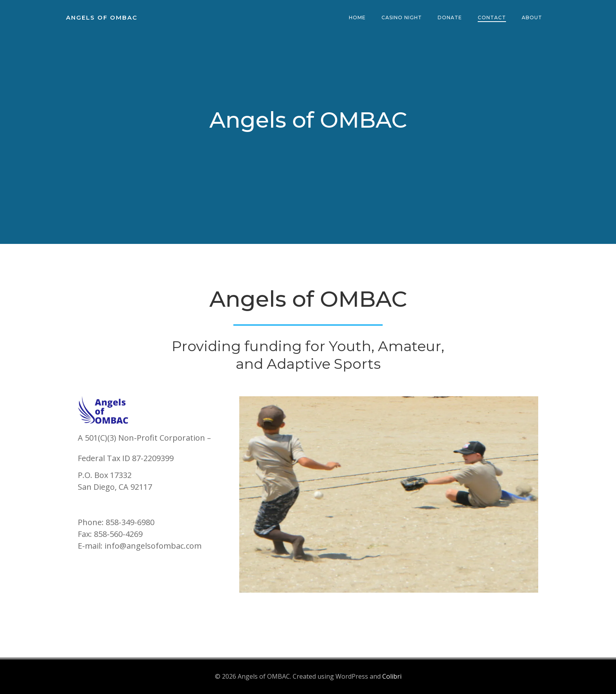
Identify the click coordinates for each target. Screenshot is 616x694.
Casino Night (402, 17)
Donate (450, 17)
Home (357, 17)
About (532, 17)
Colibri (392, 676)
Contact (492, 17)
